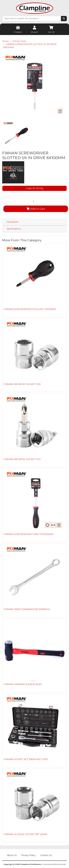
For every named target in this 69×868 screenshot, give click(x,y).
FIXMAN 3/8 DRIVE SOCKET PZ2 (22, 459)
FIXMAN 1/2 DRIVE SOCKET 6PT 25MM (25, 834)
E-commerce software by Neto (54, 864)
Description (12, 222)
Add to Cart (36, 209)
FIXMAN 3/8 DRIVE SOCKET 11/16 (22, 384)
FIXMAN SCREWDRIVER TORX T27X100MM (28, 534)
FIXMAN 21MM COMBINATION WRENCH (27, 609)
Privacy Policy (28, 855)
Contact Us (46, 855)
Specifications (14, 229)
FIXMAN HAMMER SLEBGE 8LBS (23, 684)
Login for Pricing (34, 188)
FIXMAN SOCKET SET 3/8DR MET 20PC (26, 759)
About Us (12, 855)
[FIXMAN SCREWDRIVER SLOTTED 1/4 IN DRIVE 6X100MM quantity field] (34, 201)
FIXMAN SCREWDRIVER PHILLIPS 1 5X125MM (30, 309)
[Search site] (64, 19)
